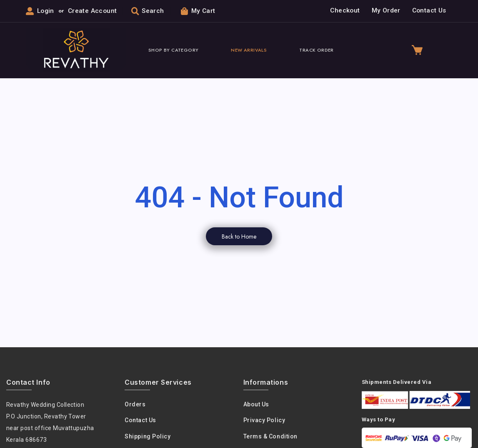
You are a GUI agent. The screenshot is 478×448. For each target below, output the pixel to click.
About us (256, 405)
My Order (386, 11)
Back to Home (239, 237)
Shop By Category (173, 50)
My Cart (199, 11)
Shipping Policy (148, 437)
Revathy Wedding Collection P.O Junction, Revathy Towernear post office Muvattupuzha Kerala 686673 (50, 423)
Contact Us (429, 11)
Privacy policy (264, 421)
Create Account (93, 11)
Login (46, 11)
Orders (135, 405)
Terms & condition (270, 437)
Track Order (316, 50)
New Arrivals (249, 50)
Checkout (345, 11)
